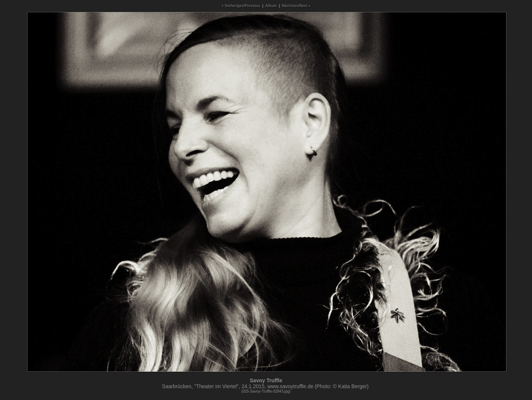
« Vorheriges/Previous (241, 6)
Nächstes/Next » (296, 6)
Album (271, 6)
